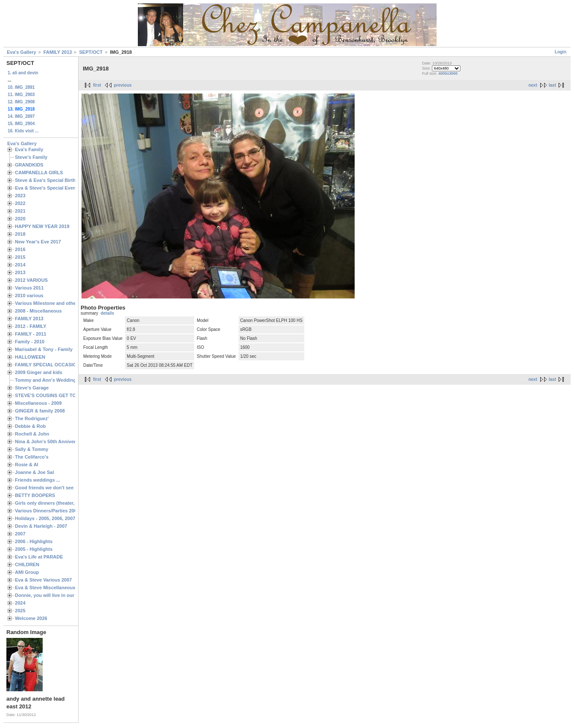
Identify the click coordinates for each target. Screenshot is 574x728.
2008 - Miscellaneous (38, 311)
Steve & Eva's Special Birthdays (51, 180)
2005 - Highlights (34, 549)
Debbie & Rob (30, 426)
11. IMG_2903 (21, 95)
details (108, 313)
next (533, 85)
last (552, 85)
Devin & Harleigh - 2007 (41, 526)
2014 (20, 265)
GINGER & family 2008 (40, 411)
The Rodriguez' (32, 418)
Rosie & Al (27, 465)
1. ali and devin (23, 73)
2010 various (29, 295)
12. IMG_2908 (21, 102)
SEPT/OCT (91, 52)
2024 (20, 603)
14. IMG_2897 (21, 116)
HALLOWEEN (30, 357)
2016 (20, 249)
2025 (20, 611)
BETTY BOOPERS (35, 495)
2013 (20, 272)
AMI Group (27, 572)
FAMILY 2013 (58, 52)
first (97, 85)
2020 (20, 219)
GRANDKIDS (29, 165)
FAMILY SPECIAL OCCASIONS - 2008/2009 (62, 365)
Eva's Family (29, 149)
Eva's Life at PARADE (39, 557)
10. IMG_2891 (21, 87)
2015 (20, 257)
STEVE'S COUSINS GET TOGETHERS (57, 395)
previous (123, 85)
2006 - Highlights (34, 541)
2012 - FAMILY (31, 326)
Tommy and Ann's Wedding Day (50, 380)
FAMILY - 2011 (31, 334)
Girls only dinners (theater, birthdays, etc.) (62, 503)
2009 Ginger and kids (39, 372)
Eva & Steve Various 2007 (44, 580)
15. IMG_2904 (21, 124)
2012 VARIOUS (31, 280)
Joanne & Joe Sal (34, 472)
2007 (20, 534)
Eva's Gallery (22, 52)
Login (561, 52)
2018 (20, 234)
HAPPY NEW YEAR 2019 (42, 226)
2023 (20, 196)
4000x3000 (448, 73)
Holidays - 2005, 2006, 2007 (45, 518)
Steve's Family (31, 157)
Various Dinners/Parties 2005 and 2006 (58, 511)
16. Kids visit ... (23, 131)
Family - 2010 (30, 342)
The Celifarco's (32, 457)
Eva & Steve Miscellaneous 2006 (51, 588)
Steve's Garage (32, 388)
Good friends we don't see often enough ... (62, 488)
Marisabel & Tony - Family (44, 349)
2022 (20, 203)
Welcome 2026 (31, 618)
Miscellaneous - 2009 (38, 403)
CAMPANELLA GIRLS (39, 172)
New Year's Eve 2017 (38, 242)
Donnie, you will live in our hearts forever (61, 595)
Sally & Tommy (32, 449)
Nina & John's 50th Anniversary (50, 441)
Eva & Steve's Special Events (48, 188)
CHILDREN (27, 564)
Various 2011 (29, 288)
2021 (20, 211)
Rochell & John (32, 434)
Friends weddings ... (38, 480)
